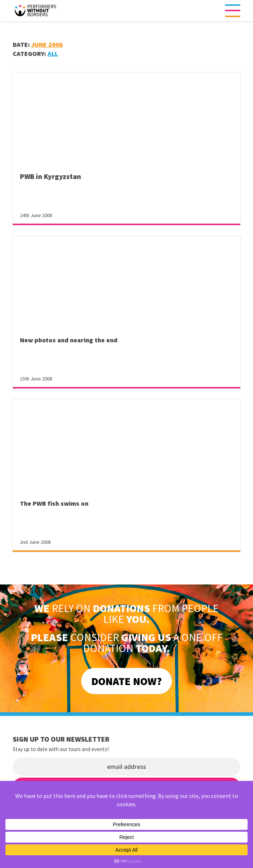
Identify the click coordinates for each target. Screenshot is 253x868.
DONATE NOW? (126, 681)
